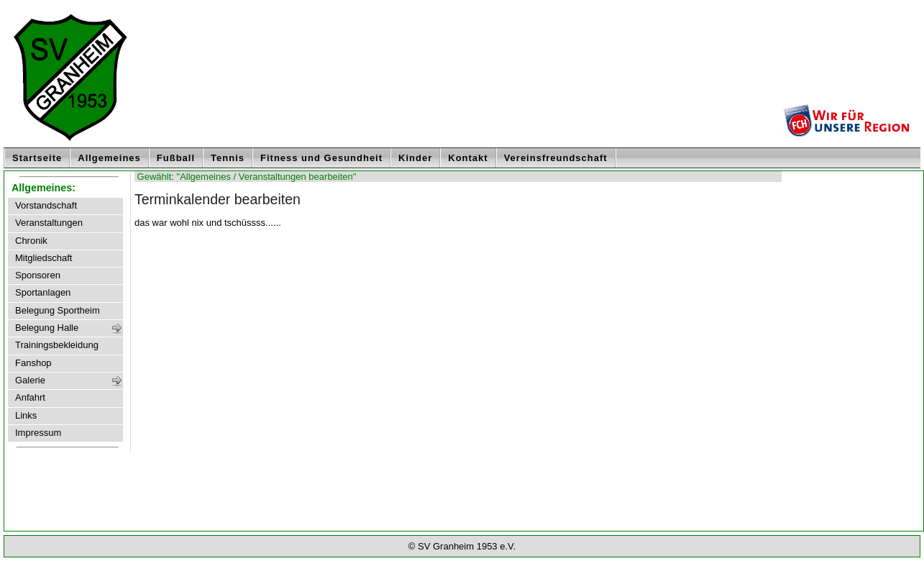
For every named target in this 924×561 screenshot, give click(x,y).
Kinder (415, 158)
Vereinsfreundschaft (556, 158)
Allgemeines (109, 158)
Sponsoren (38, 275)
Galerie (30, 380)
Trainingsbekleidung (57, 345)
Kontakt (468, 158)
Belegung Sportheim (58, 311)
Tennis (228, 158)
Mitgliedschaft (44, 258)
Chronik (31, 241)
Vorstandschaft (46, 206)
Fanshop (33, 363)
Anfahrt (30, 398)
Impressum (38, 433)
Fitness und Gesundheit (321, 158)
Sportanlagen (43, 293)
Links (26, 416)
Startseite (37, 158)
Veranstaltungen (49, 223)
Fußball (176, 158)
